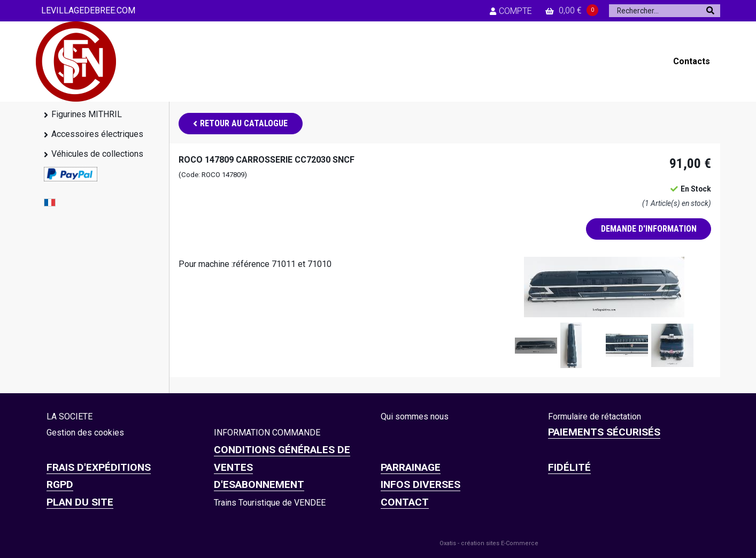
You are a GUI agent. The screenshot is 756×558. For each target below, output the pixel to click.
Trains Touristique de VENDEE (270, 503)
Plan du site (80, 502)
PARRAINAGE (411, 467)
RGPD (60, 484)
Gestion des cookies (85, 433)
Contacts (692, 61)
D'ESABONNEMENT (259, 484)
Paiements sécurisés (604, 432)
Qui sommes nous (415, 416)
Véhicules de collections (97, 154)
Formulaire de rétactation (595, 416)
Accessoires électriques (97, 134)
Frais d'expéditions (99, 467)
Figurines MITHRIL (87, 114)
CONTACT (405, 502)
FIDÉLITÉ (569, 467)
